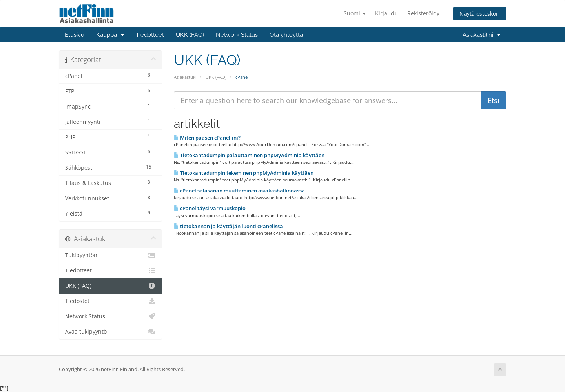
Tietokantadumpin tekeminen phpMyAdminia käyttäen (244, 173)
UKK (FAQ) (190, 35)
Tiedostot (110, 301)
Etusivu (75, 35)
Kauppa (110, 35)
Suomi (355, 13)
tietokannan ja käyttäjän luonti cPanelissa (228, 226)
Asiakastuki (185, 77)
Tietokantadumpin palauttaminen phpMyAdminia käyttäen (249, 155)
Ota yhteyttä (286, 35)
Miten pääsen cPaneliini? (207, 138)
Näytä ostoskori (480, 14)
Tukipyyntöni (110, 255)
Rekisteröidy (423, 13)
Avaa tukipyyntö (110, 332)
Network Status (237, 35)
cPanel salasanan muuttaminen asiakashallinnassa (239, 191)
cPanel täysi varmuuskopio (210, 208)
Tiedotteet (150, 35)
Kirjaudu (386, 13)
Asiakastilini (481, 35)
